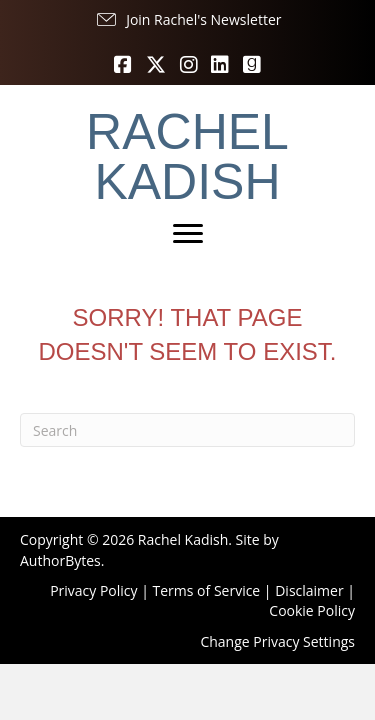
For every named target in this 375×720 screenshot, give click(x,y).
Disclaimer (309, 590)
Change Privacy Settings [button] (277, 641)
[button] (188, 20)
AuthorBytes (60, 560)
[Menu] (188, 234)
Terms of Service (207, 590)
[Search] (187, 430)
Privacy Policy (93, 590)
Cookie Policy (312, 610)
